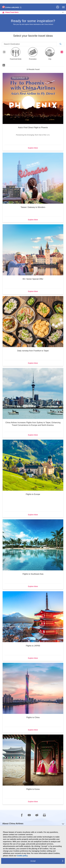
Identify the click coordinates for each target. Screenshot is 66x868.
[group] (33, 824)
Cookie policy (22, 856)
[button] (60, 44)
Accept (33, 861)
